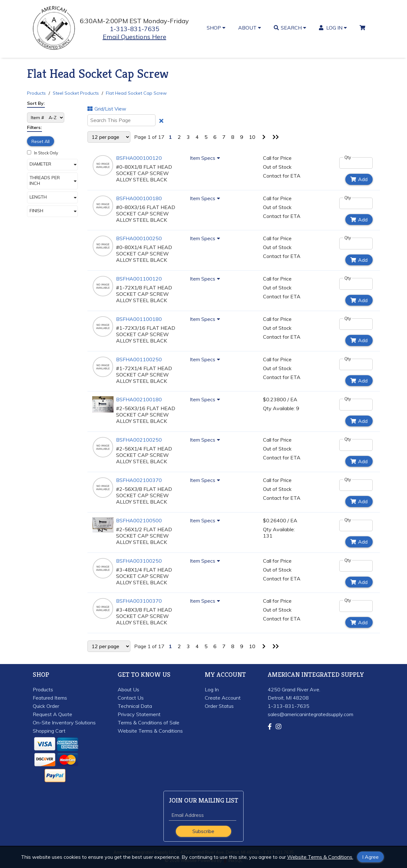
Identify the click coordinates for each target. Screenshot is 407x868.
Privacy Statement (139, 714)
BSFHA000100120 (139, 158)
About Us (128, 689)
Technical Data (135, 706)
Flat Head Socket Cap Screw (136, 93)
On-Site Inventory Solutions (64, 722)
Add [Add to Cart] (359, 179)
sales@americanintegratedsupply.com (310, 714)
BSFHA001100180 (139, 319)
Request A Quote (52, 714)
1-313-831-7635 (135, 29)
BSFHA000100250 (139, 238)
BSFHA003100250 (139, 561)
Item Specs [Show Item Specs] (206, 158)
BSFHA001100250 (139, 359)
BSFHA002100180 (139, 399)
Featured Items (50, 698)
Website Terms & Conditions (150, 731)
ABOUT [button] (250, 28)
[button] (52, 165)
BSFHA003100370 (139, 601)
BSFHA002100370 (139, 480)
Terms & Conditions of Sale (148, 722)
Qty (348, 157)
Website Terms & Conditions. (320, 857)
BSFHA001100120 (139, 279)
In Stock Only (43, 153)
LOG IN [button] (333, 28)
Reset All (41, 141)
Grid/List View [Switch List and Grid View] (107, 109)
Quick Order (46, 706)
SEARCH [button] (290, 28)
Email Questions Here (135, 37)
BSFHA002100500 (139, 520)
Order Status (219, 706)
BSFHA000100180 (139, 198)
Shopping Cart (49, 731)
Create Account (223, 698)
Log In (212, 689)
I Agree (370, 857)
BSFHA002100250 (139, 440)
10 (252, 137)
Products (36, 93)
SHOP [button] (216, 28)
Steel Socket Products (76, 93)
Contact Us (131, 698)
